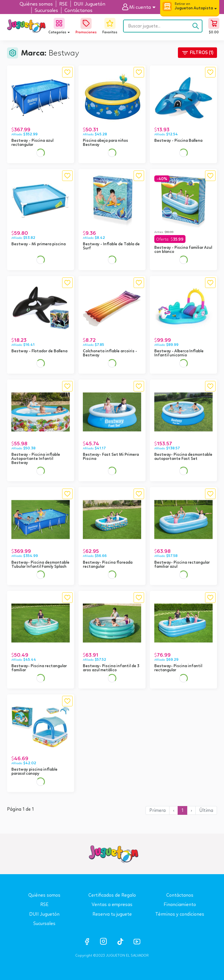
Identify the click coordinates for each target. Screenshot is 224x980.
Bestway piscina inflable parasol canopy (34, 771)
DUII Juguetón (44, 914)
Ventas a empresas (112, 904)
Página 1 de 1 (20, 809)
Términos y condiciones (180, 914)
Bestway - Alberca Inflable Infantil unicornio (179, 353)
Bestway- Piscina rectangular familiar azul (182, 564)
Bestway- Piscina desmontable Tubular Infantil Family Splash (40, 564)
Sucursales (44, 923)
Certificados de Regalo (112, 895)
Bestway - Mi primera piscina (38, 244)
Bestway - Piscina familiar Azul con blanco (183, 249)
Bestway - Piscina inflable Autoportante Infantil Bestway (36, 458)
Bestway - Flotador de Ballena (39, 351)
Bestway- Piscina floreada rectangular (108, 564)
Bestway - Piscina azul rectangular (32, 142)
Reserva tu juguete (112, 914)
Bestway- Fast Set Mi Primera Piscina (111, 456)
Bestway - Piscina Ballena (178, 140)
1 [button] (182, 810)
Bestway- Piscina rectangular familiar (39, 668)
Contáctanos (180, 895)
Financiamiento (180, 904)
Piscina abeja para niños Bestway (105, 142)
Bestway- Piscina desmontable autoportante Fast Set (183, 456)
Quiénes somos (44, 895)
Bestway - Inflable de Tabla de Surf (111, 246)
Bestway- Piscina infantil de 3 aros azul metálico (111, 668)
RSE (44, 904)
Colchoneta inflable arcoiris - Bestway (110, 353)
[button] (141, 7)
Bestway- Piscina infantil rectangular (178, 668)
